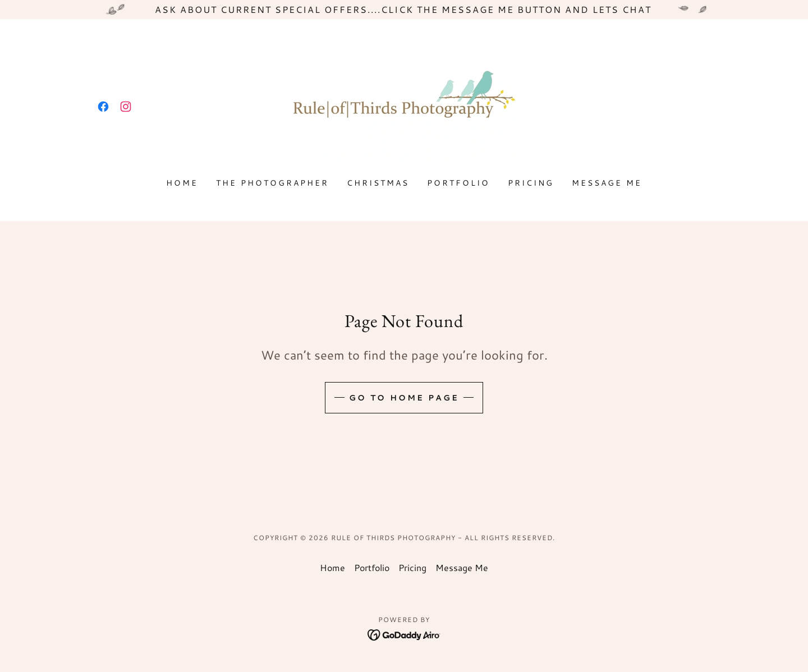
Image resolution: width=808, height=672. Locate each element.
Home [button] (332, 567)
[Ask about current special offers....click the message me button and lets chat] (404, 10)
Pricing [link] (531, 183)
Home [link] (182, 183)
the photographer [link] (272, 183)
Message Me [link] (607, 183)
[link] (103, 107)
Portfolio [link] (458, 183)
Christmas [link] (378, 183)
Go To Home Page (404, 398)
